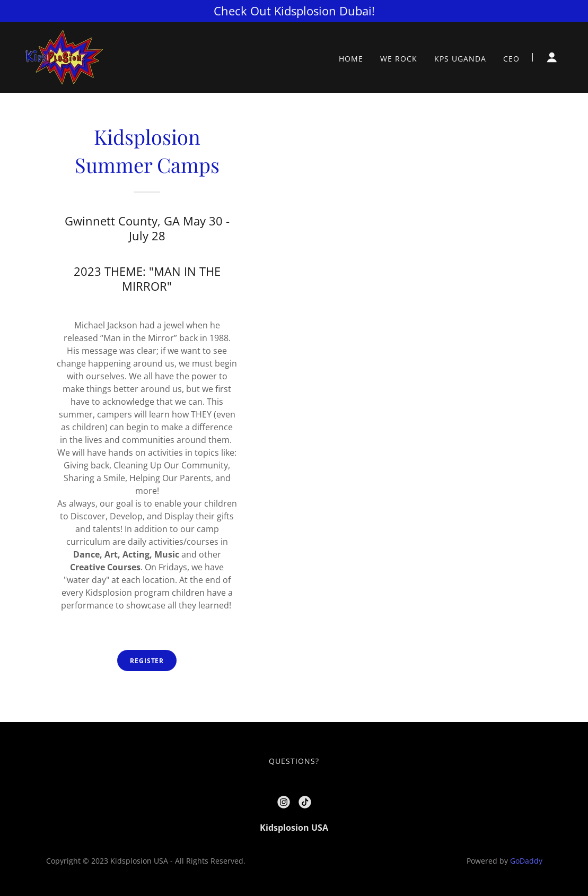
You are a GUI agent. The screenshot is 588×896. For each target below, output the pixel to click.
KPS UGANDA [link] (460, 59)
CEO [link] (511, 59)
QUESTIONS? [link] (294, 761)
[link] (64, 56)
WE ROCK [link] (399, 59)
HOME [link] (351, 59)
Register (147, 661)
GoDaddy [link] (526, 861)
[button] (552, 57)
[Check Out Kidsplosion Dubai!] (294, 11)
